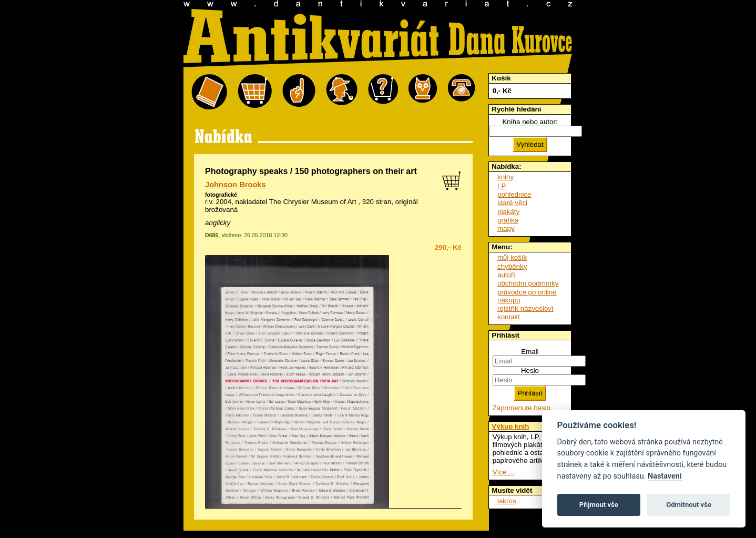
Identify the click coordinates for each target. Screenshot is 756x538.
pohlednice (514, 194)
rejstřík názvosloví (525, 308)
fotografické (221, 195)
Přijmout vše (599, 505)
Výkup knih (510, 426)
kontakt (509, 317)
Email (530, 352)
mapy (506, 229)
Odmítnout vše (689, 505)
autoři (506, 275)
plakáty (508, 212)
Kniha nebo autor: (530, 122)
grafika (508, 220)
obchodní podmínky (528, 283)
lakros (507, 501)
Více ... (503, 472)
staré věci (512, 203)
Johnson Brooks (236, 185)
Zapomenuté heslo (522, 408)
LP (502, 186)
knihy (505, 177)
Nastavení (665, 476)
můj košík (512, 257)
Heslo (530, 370)
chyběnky (512, 266)
